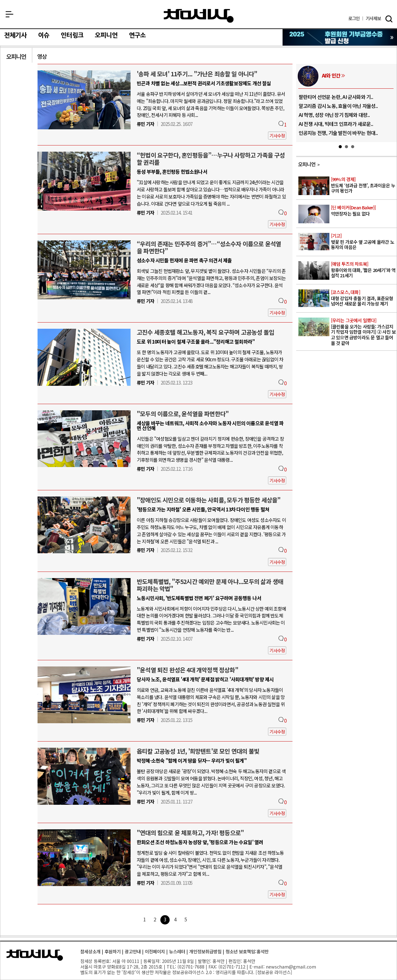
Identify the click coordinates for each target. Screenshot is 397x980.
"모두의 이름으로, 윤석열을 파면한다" (183, 414)
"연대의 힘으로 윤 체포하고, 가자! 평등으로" (190, 833)
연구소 (138, 35)
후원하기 (113, 951)
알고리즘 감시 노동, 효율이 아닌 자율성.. (338, 106)
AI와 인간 (331, 75)
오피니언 (106, 35)
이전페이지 (155, 951)
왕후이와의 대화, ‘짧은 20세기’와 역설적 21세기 (363, 270)
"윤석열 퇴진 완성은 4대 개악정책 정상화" (187, 670)
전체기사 (15, 35)
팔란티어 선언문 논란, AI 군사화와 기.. (336, 97)
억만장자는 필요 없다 (363, 211)
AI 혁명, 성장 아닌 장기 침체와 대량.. (334, 115)
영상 (42, 56)
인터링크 (72, 35)
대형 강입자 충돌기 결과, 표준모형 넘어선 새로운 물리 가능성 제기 (363, 298)
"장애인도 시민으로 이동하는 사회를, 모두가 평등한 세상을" (209, 500)
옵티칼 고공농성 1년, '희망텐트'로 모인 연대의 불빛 (198, 751)
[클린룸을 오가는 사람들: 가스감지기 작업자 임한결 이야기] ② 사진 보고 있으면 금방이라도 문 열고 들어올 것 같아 (363, 332)
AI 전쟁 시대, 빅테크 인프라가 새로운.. (336, 124)
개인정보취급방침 (205, 951)
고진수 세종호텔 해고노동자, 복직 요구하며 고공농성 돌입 (205, 332)
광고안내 (133, 951)
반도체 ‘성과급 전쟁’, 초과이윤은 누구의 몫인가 (363, 185)
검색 (389, 19)
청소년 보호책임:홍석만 (247, 951)
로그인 (354, 18)
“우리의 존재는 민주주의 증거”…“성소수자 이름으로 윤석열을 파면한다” (209, 247)
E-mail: (257, 967)
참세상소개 (90, 951)
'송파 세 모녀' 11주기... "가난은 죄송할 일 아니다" (197, 74)
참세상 (199, 16)
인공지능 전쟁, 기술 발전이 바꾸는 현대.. (338, 133)
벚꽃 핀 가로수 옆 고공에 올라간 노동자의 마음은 (363, 242)
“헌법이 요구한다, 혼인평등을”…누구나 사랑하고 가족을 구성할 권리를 (211, 159)
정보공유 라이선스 (274, 972)
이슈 (44, 35)
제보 (373, 18)
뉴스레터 (177, 951)
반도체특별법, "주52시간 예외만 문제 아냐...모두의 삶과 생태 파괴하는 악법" (210, 585)
